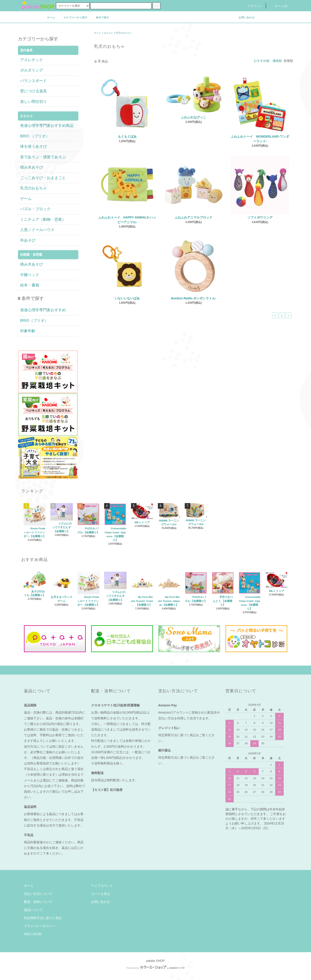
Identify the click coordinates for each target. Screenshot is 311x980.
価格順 (277, 61)
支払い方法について (38, 894)
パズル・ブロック (35, 209)
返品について (33, 910)
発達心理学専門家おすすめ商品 (47, 126)
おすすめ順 (262, 61)
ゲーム (26, 199)
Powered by (155, 968)
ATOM (37, 934)
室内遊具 (26, 50)
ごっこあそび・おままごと (43, 178)
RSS (27, 934)
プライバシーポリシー (40, 926)
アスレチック (32, 60)
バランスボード (33, 81)
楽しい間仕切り (33, 102)
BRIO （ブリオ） (35, 136)
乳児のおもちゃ (124, 33)
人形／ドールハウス (37, 230)
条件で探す (100, 17)
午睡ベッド (30, 275)
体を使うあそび (33, 146)
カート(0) (279, 6)
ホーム (51, 17)
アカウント (252, 6)
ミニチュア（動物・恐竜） (43, 220)
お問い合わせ (244, 17)
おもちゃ (108, 33)
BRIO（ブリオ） (34, 321)
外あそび (28, 240)
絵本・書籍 (30, 285)
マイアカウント (102, 886)
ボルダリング (32, 70)
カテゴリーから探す (73, 17)
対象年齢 (28, 331)
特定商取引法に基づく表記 (43, 918)
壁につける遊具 (33, 91)
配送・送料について (38, 902)
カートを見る (101, 894)
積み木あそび (32, 167)
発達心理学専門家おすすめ (43, 310)
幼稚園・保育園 (31, 255)
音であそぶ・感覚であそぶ (43, 157)
